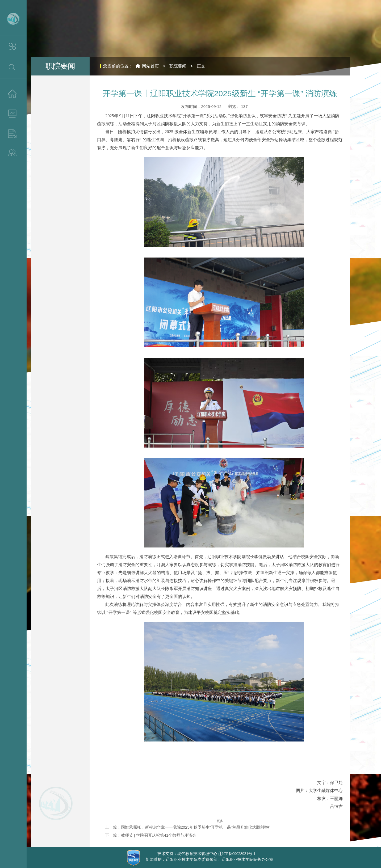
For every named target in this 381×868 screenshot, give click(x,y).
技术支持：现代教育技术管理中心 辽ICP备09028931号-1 (207, 854)
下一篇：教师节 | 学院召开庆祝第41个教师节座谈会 (151, 835)
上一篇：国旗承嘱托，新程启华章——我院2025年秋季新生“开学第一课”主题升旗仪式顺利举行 (189, 827)
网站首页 (150, 66)
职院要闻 (178, 66)
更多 (220, 821)
